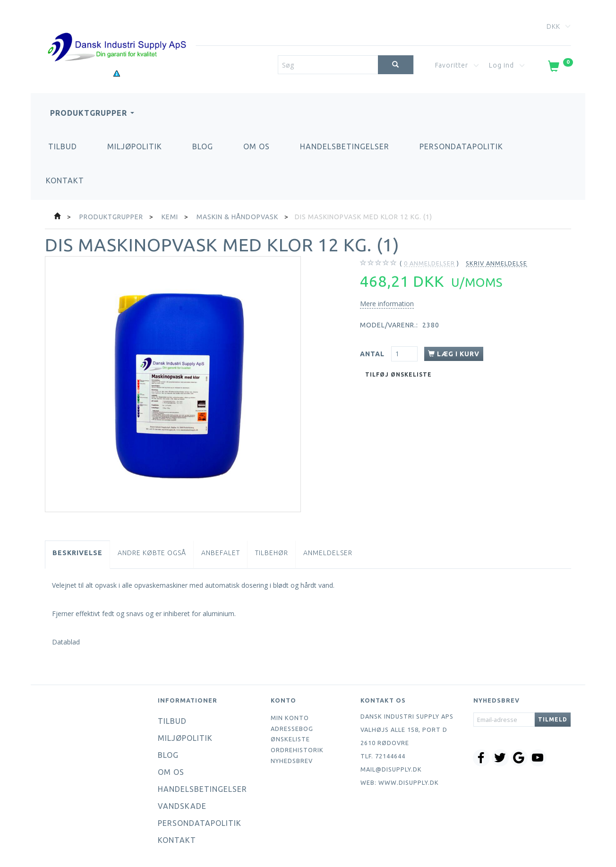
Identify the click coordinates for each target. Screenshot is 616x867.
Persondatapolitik (461, 146)
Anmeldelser (328, 553)
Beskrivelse (77, 553)
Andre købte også (152, 553)
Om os (257, 146)
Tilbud (63, 146)
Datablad (66, 642)
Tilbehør (272, 553)
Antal (373, 354)
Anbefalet (221, 553)
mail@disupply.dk (391, 769)
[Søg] (396, 65)
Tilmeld (553, 719)
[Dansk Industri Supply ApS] (117, 33)
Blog (203, 146)
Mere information (387, 304)
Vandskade (182, 806)
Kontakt (65, 180)
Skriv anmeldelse (496, 263)
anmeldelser (429, 263)
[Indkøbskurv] (560, 68)
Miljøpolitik (135, 146)
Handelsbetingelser (345, 146)
